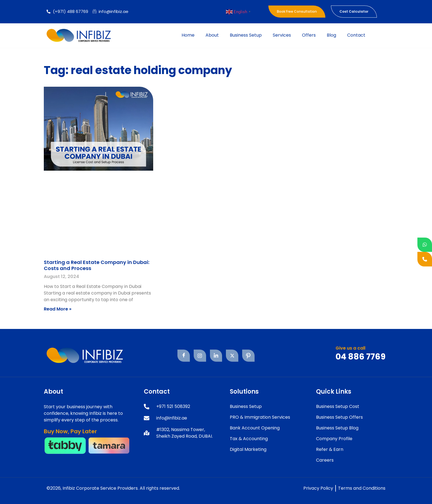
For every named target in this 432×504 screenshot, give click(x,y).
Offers (309, 35)
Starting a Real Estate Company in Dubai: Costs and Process (97, 265)
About (212, 35)
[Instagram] (200, 356)
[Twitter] (232, 356)
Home (188, 35)
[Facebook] (183, 356)
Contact (356, 35)
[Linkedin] (216, 356)
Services (282, 35)
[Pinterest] (248, 356)
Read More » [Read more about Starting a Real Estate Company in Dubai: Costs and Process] (58, 309)
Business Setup (246, 35)
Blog (331, 35)
